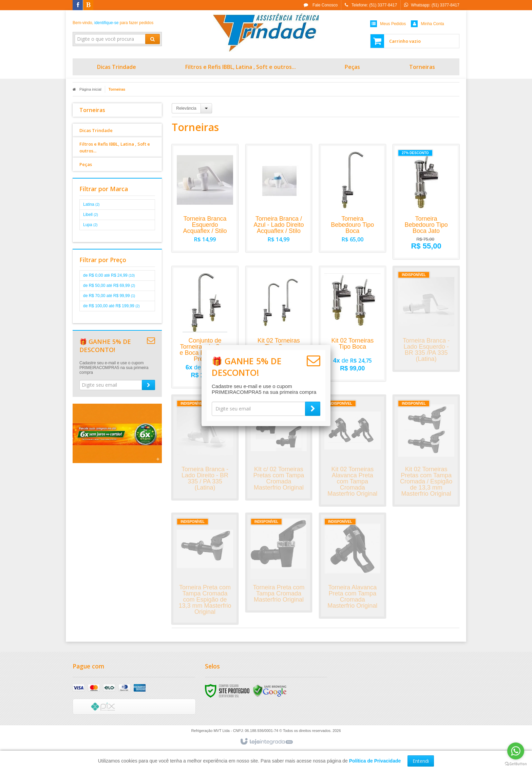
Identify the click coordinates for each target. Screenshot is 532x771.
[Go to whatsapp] (516, 751)
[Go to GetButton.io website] (516, 764)
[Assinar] (313, 409)
